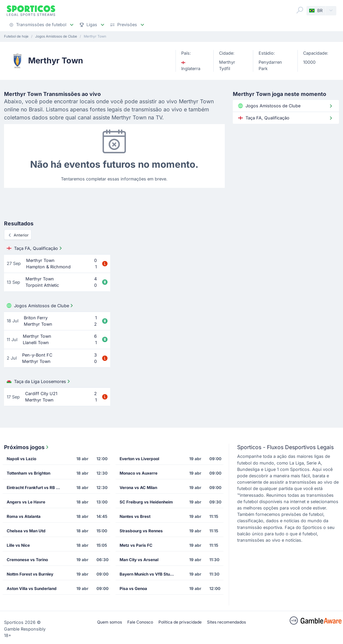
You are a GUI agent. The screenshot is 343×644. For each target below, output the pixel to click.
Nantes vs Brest (135, 516)
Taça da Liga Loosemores (39, 381)
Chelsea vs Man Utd (26, 531)
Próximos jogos (27, 447)
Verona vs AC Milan (138, 488)
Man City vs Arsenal (139, 560)
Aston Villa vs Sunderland (32, 588)
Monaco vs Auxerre (139, 473)
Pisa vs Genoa (133, 588)
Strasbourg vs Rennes (141, 531)
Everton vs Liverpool (139, 459)
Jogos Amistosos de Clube (41, 306)
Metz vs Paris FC (136, 545)
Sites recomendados (226, 622)
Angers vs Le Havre (26, 502)
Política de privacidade (180, 622)
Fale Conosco (140, 622)
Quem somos (110, 622)
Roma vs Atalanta (24, 516)
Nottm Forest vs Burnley (30, 574)
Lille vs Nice (18, 545)
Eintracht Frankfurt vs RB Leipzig (36, 488)
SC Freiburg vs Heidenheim (146, 502)
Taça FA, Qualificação (35, 248)
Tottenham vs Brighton (28, 473)
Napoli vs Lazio (21, 459)
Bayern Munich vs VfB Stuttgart (149, 574)
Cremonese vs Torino (27, 560)
